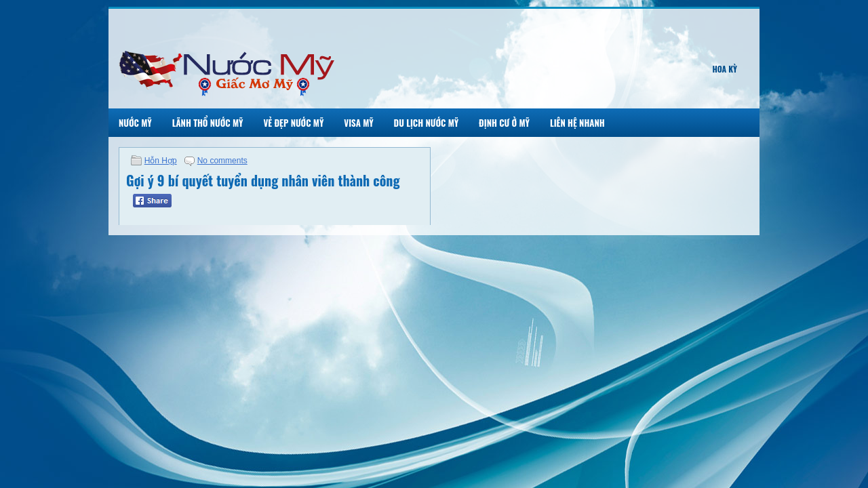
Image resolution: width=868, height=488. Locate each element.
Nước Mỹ (135, 123)
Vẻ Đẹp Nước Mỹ (293, 123)
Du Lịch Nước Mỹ (427, 123)
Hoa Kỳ (725, 69)
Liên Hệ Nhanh (577, 123)
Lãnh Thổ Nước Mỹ (208, 123)
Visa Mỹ (358, 123)
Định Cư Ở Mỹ (504, 123)
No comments (222, 161)
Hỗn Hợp (161, 161)
